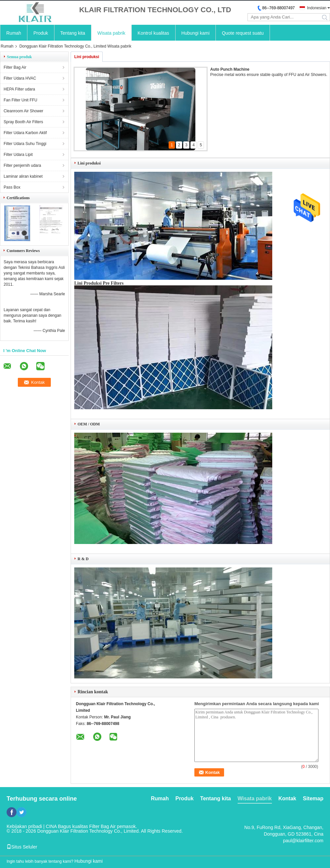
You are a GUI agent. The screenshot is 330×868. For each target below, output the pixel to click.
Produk (41, 33)
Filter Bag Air (15, 67)
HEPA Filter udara (19, 89)
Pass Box (12, 187)
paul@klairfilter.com (303, 841)
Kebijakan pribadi (24, 826)
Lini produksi (87, 57)
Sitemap (313, 798)
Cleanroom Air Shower (23, 111)
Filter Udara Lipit (18, 155)
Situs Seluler (22, 847)
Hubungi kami (196, 33)
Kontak (287, 798)
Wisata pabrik (111, 33)
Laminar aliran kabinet (23, 176)
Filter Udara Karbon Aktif (25, 133)
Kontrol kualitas (153, 33)
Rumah (14, 33)
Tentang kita (73, 33)
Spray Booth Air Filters (23, 122)
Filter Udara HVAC (20, 78)
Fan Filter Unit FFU (20, 100)
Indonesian (317, 8)
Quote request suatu (243, 33)
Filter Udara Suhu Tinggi (25, 144)
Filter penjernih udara (22, 165)
